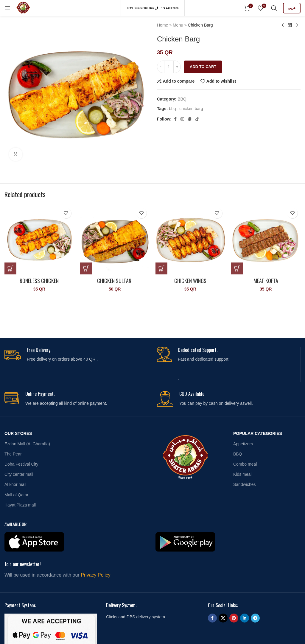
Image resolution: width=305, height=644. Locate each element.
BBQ (182, 99)
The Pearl (14, 454)
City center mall (19, 474)
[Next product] (297, 25)
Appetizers (243, 444)
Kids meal (242, 474)
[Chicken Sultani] (115, 240)
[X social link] (223, 618)
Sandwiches (245, 484)
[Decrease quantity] (161, 67)
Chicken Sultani (115, 281)
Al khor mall (15, 484)
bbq (172, 109)
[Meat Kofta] (266, 240)
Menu (178, 25)
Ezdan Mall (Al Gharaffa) (27, 444)
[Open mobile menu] (7, 8)
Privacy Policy (96, 575)
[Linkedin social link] (245, 618)
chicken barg (191, 109)
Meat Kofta (266, 281)
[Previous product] (283, 25)
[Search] (274, 8)
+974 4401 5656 (169, 8)
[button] (10, 268)
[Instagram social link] (182, 119)
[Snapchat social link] (190, 119)
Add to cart (203, 67)
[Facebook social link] (175, 119)
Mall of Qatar (16, 495)
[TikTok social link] (197, 119)
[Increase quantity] (177, 67)
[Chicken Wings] (190, 240)
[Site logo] (23, 7)
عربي (292, 8)
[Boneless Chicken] (39, 240)
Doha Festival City (21, 464)
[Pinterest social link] (234, 618)
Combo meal (245, 464)
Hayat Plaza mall (20, 505)
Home (162, 25)
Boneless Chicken (39, 281)
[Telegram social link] (255, 618)
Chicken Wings (190, 281)
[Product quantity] (169, 67)
